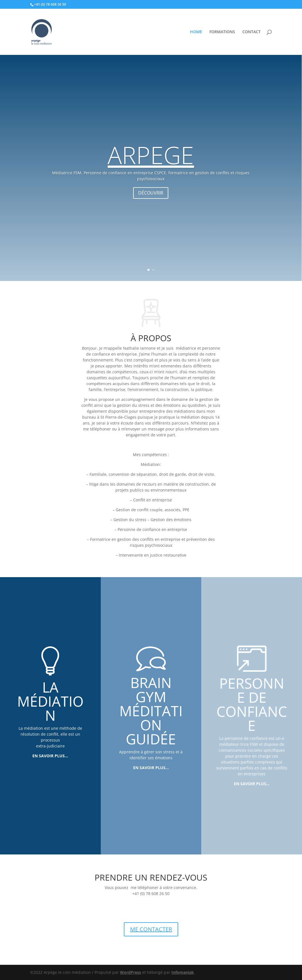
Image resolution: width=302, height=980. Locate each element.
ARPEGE (151, 168)
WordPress (130, 972)
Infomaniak (183, 972)
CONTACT (251, 32)
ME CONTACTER (151, 929)
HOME (196, 32)
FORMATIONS (222, 32)
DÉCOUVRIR (151, 206)
